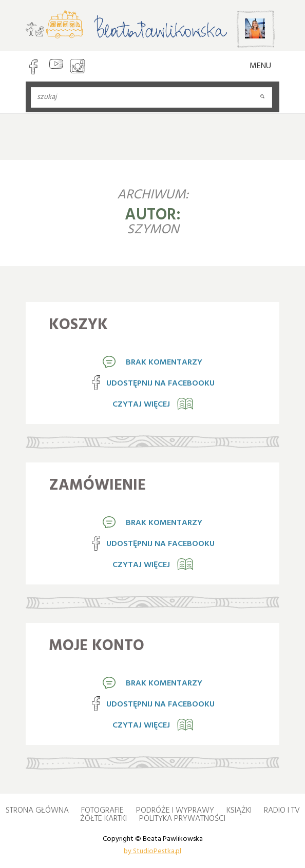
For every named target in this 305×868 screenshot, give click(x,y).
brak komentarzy (164, 362)
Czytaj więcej (141, 405)
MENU (260, 66)
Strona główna (37, 811)
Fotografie (102, 811)
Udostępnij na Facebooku (160, 383)
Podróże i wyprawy (175, 811)
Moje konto (97, 646)
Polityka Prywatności (182, 819)
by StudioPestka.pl (153, 850)
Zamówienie (97, 486)
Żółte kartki (103, 819)
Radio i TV (282, 811)
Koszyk (78, 325)
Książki (239, 811)
